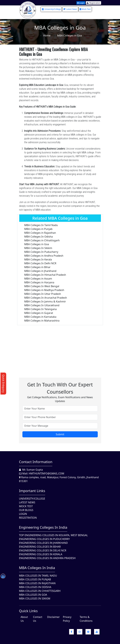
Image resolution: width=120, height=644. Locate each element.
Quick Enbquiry (3, 384)
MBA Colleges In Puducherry (41, 252)
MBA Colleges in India (37, 568)
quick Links (28, 611)
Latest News (70, 9)
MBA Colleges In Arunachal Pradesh (46, 298)
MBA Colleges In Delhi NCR (40, 263)
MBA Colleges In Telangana (41, 309)
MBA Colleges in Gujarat (39, 313)
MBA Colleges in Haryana (39, 282)
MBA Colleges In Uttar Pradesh (43, 294)
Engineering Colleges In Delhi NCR (43, 550)
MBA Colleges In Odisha (39, 237)
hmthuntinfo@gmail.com (46, 473)
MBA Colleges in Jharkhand (40, 271)
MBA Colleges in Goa (37, 244)
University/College (51, 9)
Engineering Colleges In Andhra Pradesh (47, 558)
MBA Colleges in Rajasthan (40, 233)
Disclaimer (53, 617)
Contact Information (36, 462)
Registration (93, 3)
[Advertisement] (60, 347)
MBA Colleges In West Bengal (42, 286)
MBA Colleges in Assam (38, 279)
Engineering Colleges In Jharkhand (43, 543)
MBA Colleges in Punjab (38, 229)
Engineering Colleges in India (43, 527)
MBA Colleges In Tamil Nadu (41, 225)
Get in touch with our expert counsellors (60, 388)
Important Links (32, 491)
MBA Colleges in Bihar (37, 267)
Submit (60, 434)
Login (81, 3)
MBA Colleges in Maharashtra (42, 321)
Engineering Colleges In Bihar (40, 547)
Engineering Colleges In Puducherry (44, 539)
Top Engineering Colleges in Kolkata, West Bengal (53, 535)
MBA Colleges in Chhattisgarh (42, 240)
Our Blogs (26, 510)
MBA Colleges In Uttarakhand (42, 305)
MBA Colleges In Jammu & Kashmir (45, 301)
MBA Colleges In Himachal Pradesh (45, 275)
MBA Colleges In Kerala (38, 259)
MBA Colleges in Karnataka (40, 317)
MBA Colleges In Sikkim (38, 248)
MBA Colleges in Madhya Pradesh (44, 290)
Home (47, 35)
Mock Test (85, 9)
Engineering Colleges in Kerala (41, 554)
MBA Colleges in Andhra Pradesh (44, 256)
